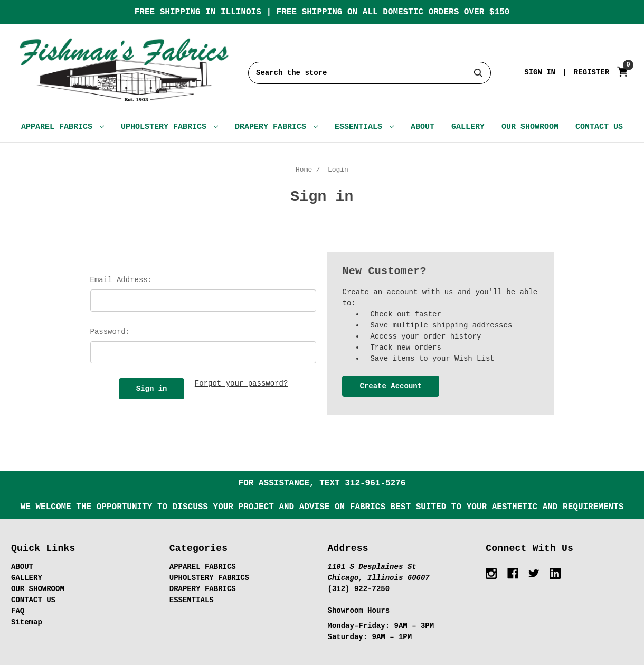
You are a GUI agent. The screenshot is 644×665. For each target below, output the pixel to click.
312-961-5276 (375, 483)
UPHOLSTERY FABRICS (169, 127)
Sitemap (27, 622)
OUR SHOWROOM (530, 127)
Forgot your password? (241, 383)
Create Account (391, 386)
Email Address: (121, 280)
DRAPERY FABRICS (276, 127)
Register (591, 72)
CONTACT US (599, 127)
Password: (110, 332)
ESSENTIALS (364, 127)
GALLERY (468, 127)
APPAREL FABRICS (63, 127)
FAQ (18, 611)
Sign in (540, 72)
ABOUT (423, 127)
